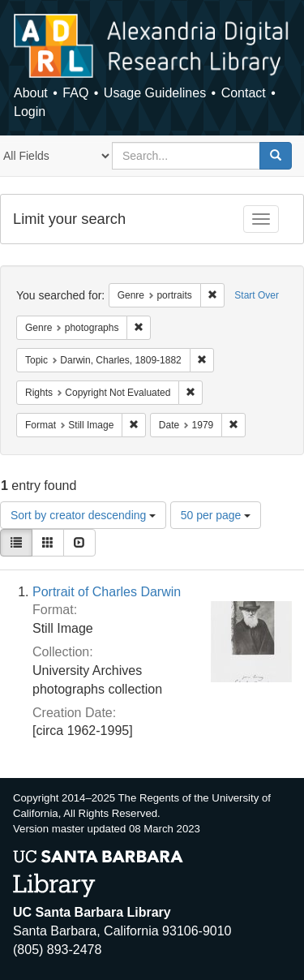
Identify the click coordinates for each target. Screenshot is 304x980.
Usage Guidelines (155, 93)
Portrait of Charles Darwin (107, 592)
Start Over (257, 295)
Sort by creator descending (83, 515)
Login (30, 112)
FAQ (75, 93)
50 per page (216, 515)
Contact (244, 93)
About (31, 93)
